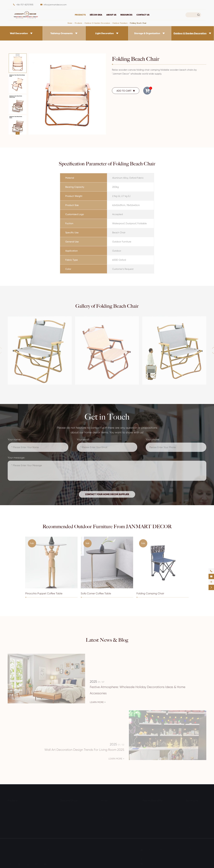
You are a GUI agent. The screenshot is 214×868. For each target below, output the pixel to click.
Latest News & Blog (107, 640)
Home (70, 23)
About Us (111, 15)
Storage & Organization (147, 33)
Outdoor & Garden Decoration (97, 23)
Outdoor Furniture (120, 23)
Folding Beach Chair (138, 23)
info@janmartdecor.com (55, 5)
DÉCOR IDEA (96, 15)
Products (80, 15)
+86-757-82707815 (25, 5)
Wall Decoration (19, 33)
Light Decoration (104, 33)
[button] (17, 55)
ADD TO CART (126, 91)
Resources (126, 15)
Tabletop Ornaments (62, 33)
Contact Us (143, 15)
